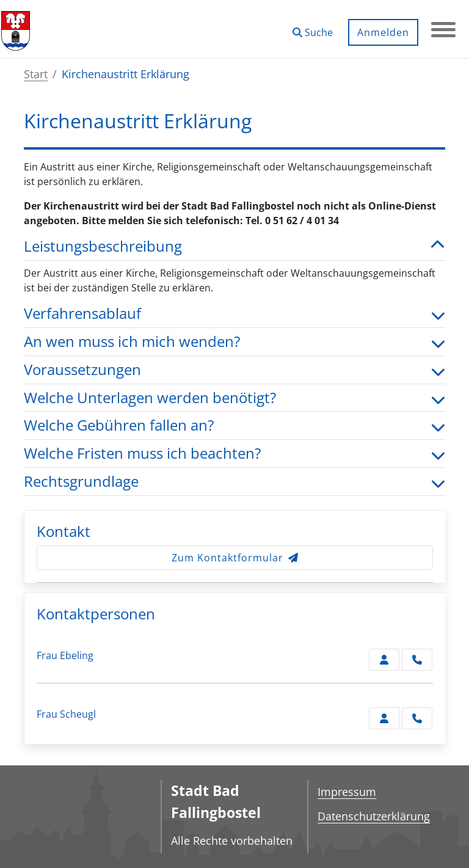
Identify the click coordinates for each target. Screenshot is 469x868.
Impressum (347, 792)
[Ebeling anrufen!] (417, 660)
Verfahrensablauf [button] (234, 314)
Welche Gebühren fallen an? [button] (234, 425)
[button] (313, 28)
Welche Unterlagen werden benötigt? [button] (234, 398)
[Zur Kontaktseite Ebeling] (384, 660)
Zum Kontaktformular (235, 558)
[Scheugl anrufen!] (417, 718)
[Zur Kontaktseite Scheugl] (384, 718)
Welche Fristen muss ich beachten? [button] (234, 454)
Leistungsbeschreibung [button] (234, 246)
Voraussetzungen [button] (234, 370)
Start (36, 74)
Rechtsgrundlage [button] (234, 482)
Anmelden (383, 32)
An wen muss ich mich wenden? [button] (234, 342)
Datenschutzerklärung (374, 816)
